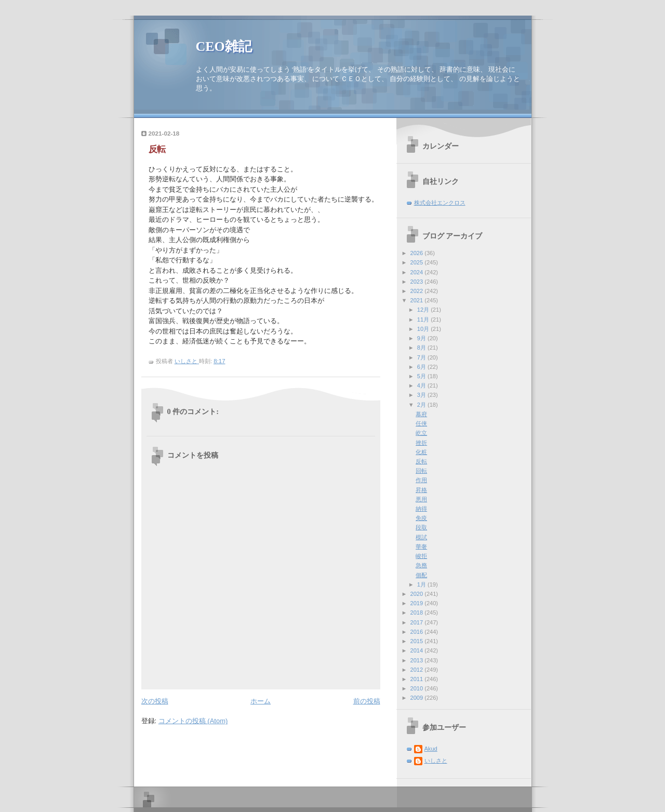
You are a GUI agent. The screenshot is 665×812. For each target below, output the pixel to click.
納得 (421, 509)
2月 (422, 405)
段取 (421, 527)
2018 (418, 613)
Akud (431, 749)
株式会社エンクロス (440, 203)
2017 (418, 622)
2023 (418, 282)
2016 (418, 632)
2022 (418, 291)
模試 (421, 537)
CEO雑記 (224, 46)
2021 (418, 300)
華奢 (421, 547)
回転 (421, 471)
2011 (418, 679)
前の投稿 (367, 701)
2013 (418, 660)
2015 (418, 641)
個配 (421, 575)
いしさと (436, 761)
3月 (422, 395)
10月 (424, 329)
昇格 (421, 490)
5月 (422, 376)
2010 (418, 688)
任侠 (421, 423)
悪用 (421, 499)
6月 (422, 367)
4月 (422, 385)
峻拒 (421, 556)
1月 (422, 584)
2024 (418, 272)
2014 (418, 650)
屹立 (421, 433)
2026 (418, 253)
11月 (424, 320)
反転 (421, 461)
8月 (422, 348)
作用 (421, 480)
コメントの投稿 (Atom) (193, 721)
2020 (418, 594)
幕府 (421, 414)
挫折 (421, 443)
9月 (422, 338)
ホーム (261, 701)
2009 (418, 698)
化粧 (421, 452)
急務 (421, 565)
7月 (422, 357)
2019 (418, 603)
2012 (418, 670)
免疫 (421, 518)
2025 (418, 262)
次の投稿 (155, 701)
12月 (424, 310)
